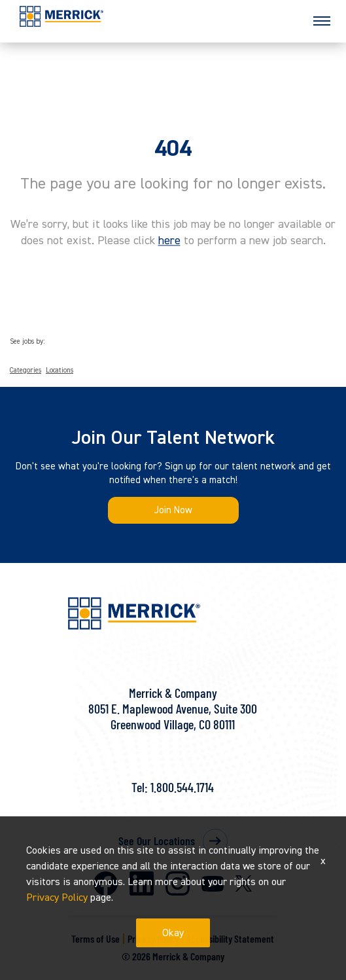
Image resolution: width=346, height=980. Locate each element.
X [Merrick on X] (244, 883)
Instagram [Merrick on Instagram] (178, 883)
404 (173, 149)
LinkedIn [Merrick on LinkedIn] (142, 883)
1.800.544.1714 (182, 787)
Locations (60, 371)
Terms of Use (95, 938)
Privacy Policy (153, 938)
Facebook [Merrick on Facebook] (106, 883)
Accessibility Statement (230, 938)
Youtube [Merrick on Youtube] (213, 884)
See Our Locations (157, 841)
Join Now (173, 510)
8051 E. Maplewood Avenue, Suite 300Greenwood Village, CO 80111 (173, 716)
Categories (26, 371)
